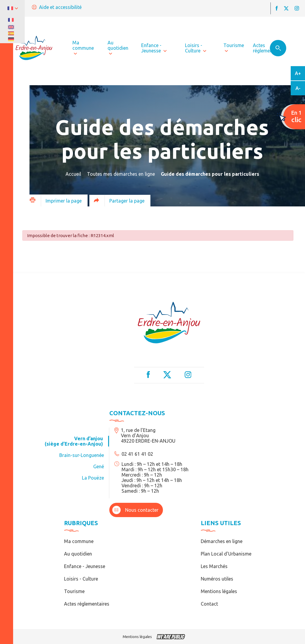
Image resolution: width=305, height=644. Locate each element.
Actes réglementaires (87, 604)
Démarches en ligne (222, 541)
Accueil (73, 174)
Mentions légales (219, 591)
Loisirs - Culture (81, 579)
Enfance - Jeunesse (85, 566)
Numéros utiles (217, 579)
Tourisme (74, 591)
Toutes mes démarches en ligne (121, 174)
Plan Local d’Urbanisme (226, 554)
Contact (209, 604)
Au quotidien (78, 554)
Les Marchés (214, 566)
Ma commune (79, 541)
